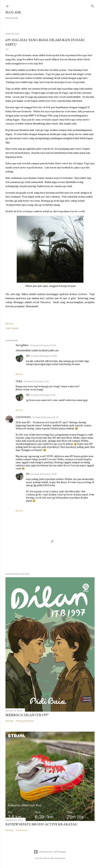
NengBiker (22, 345)
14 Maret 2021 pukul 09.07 (45, 417)
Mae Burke (60, 858)
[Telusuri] (92, 5)
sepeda (15, 328)
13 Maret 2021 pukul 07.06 (43, 345)
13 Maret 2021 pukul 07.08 (44, 356)
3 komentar (22, 830)
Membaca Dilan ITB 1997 (27, 715)
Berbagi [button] (9, 323)
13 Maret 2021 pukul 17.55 (43, 395)
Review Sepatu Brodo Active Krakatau (41, 824)
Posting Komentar (25, 721)
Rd (28, 356)
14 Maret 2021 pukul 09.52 (44, 474)
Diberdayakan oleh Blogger (50, 852)
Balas (19, 374)
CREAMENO (23, 417)
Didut (19, 381)
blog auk (13, 12)
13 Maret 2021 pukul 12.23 (36, 381)
